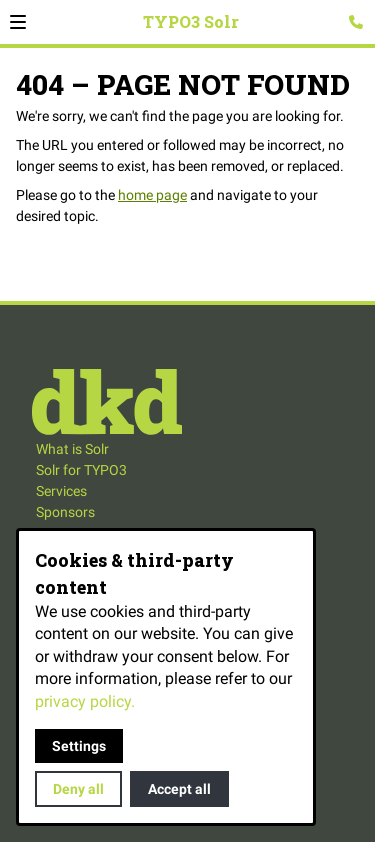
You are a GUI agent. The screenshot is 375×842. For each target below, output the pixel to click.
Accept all (179, 789)
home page (152, 195)
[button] (18, 22)
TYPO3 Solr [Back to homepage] (191, 21)
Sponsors (65, 512)
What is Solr (72, 449)
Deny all (78, 789)
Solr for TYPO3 (81, 470)
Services (61, 491)
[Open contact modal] (356, 22)
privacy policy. (85, 701)
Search (332, 34)
